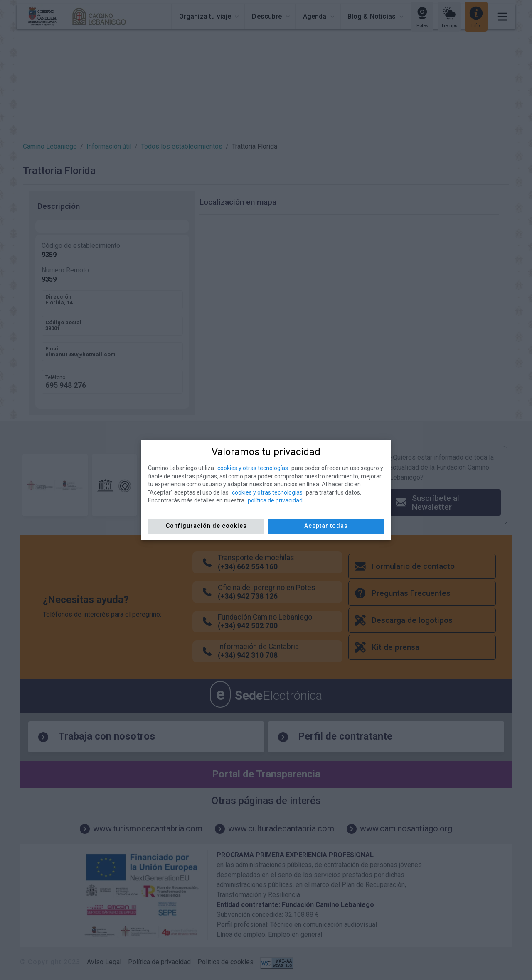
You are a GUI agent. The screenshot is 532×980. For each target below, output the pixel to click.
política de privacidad (275, 500)
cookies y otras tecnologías (253, 468)
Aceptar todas (326, 526)
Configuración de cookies (206, 526)
